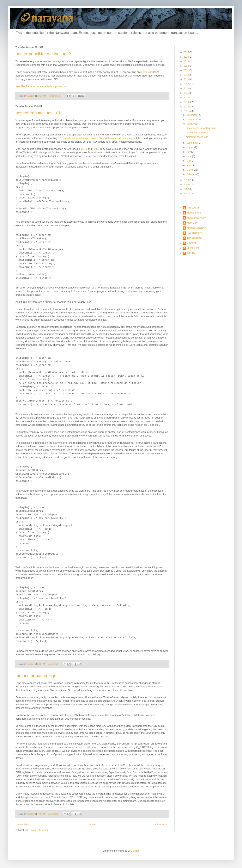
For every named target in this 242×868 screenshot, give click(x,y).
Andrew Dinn (194, 208)
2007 (187, 194)
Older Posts (161, 825)
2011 (187, 111)
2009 (95, 149)
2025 (187, 52)
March (190, 170)
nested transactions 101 (38, 113)
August (190, 147)
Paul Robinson (194, 233)
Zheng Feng (193, 248)
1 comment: (53, 664)
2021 (187, 70)
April (189, 165)
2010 (84, 149)
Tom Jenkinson (195, 238)
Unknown (192, 243)
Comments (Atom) (39, 830)
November (192, 120)
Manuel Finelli (194, 213)
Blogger (135, 851)
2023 (187, 61)
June (189, 156)
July (189, 152)
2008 (187, 189)
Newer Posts (23, 825)
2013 (187, 102)
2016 (187, 89)
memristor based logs (36, 676)
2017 (187, 84)
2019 (187, 75)
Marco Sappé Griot (197, 218)
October (191, 124)
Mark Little (192, 223)
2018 (187, 79)
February (191, 174)
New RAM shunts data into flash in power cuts (42, 86)
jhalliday (191, 253)
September (192, 143)
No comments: (56, 96)
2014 (187, 98)
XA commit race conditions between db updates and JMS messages (96, 138)
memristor (146, 72)
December (192, 115)
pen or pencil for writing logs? (43, 54)
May (189, 161)
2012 (187, 107)
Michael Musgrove (196, 228)
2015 (187, 93)
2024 (187, 57)
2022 (187, 66)
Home (93, 825)
